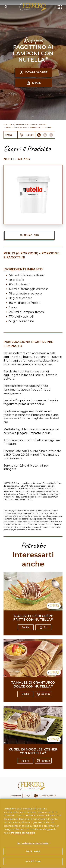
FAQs (27, 796)
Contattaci (15, 796)
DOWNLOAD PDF (33, 72)
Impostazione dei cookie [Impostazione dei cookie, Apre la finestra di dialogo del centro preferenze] (33, 843)
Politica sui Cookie (23, 833)
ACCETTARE (33, 861)
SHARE (34, 83)
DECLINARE (33, 851)
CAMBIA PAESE (48, 796)
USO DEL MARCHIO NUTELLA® (31, 498)
